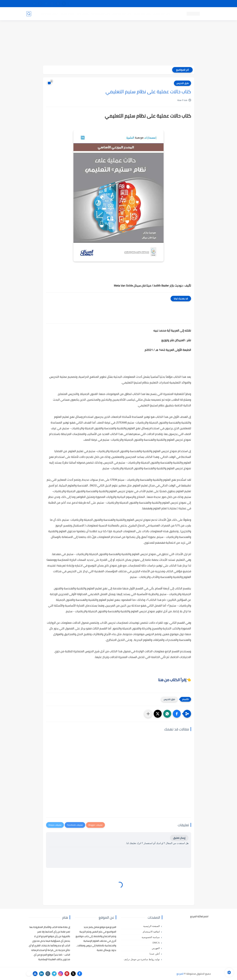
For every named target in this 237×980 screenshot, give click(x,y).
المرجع (180, 974)
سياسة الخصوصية (151, 937)
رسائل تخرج (83, 14)
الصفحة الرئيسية (151, 926)
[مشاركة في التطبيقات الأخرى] (148, 714)
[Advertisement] (119, 43)
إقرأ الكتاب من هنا (172, 680)
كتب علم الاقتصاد (100, 14)
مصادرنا (154, 4)
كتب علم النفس (162, 14)
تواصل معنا (204, 4)
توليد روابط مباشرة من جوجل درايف (142, 959)
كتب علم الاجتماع (122, 14)
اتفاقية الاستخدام (151, 932)
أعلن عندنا (155, 954)
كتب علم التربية (142, 14)
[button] (177, 714)
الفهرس (156, 948)
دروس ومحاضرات (49, 14)
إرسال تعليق (179, 838)
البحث (164, 4)
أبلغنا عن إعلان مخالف (136, 4)
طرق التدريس (182, 83)
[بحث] (29, 14)
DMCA (156, 943)
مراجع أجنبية (67, 14)
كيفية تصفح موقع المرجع (183, 4)
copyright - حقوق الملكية (110, 4)
